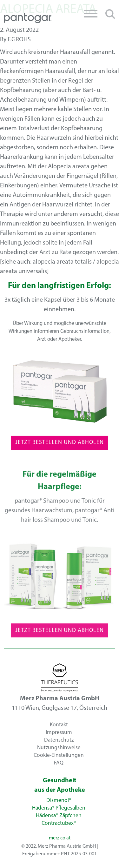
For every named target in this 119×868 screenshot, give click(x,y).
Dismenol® (59, 801)
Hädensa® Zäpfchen (59, 816)
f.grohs (19, 40)
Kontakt (59, 725)
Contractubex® (59, 823)
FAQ (59, 763)
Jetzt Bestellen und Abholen (60, 445)
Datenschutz (59, 740)
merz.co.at (60, 838)
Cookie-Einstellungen (59, 755)
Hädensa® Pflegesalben (59, 808)
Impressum (59, 732)
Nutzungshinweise (59, 747)
